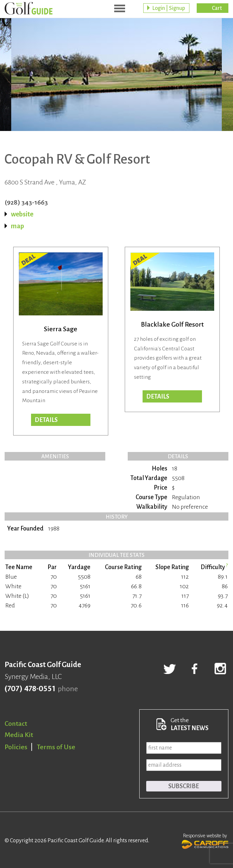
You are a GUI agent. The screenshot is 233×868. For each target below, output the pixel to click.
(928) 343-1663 (26, 202)
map (17, 226)
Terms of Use (56, 747)
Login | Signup (169, 8)
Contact (16, 723)
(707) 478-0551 (30, 689)
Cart (217, 8)
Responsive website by (205, 840)
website (22, 214)
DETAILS (158, 397)
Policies (16, 747)
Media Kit (19, 735)
